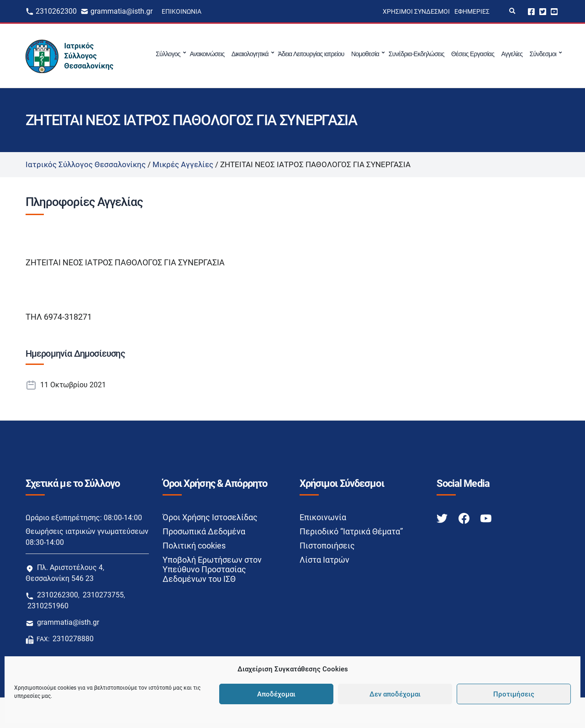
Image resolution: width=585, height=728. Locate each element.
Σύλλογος (168, 54)
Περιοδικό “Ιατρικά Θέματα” (351, 531)
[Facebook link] (465, 518)
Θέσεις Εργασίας (473, 54)
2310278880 (73, 639)
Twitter (543, 11)
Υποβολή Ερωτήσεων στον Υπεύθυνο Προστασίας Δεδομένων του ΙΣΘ (212, 569)
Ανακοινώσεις (207, 54)
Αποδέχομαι (276, 694)
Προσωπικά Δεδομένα (204, 531)
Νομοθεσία (365, 54)
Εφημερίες (472, 11)
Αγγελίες (512, 54)
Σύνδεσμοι (543, 54)
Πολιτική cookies (194, 546)
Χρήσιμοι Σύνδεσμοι (416, 11)
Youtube (554, 11)
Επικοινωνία (182, 11)
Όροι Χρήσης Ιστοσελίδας (210, 517)
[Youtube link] (486, 518)
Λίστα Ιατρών (324, 560)
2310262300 (56, 11)
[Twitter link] (443, 518)
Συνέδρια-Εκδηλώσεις (416, 54)
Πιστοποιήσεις (327, 546)
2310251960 (48, 606)
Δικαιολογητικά (250, 54)
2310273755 (103, 595)
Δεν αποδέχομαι (395, 694)
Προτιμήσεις (514, 694)
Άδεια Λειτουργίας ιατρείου (311, 54)
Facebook (531, 11)
